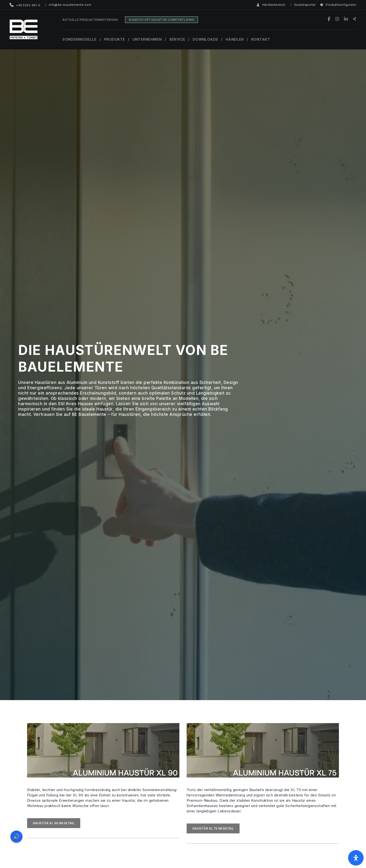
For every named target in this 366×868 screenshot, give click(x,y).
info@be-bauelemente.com (68, 5)
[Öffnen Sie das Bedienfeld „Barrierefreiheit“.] (356, 858)
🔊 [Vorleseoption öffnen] (16, 836)
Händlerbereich (271, 5)
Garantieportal (303, 5)
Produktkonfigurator (338, 5)
